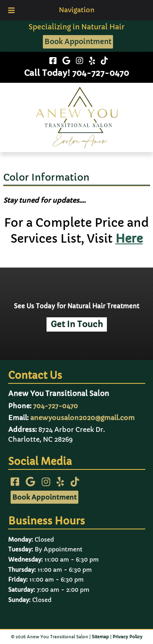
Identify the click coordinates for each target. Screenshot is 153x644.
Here (129, 239)
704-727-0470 (55, 406)
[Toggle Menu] (11, 10)
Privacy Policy (127, 637)
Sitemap (100, 637)
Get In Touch (77, 324)
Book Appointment (78, 42)
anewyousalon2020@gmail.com (82, 418)
